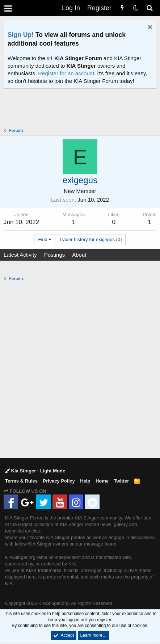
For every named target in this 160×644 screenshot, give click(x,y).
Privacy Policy (59, 481)
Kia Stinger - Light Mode (35, 471)
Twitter (122, 481)
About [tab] (79, 255)
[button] (8, 8)
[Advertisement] (82, 109)
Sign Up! (21, 35)
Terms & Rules (21, 481)
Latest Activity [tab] (20, 255)
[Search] (150, 8)
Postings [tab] (55, 255)
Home (102, 481)
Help (85, 481)
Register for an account (66, 73)
